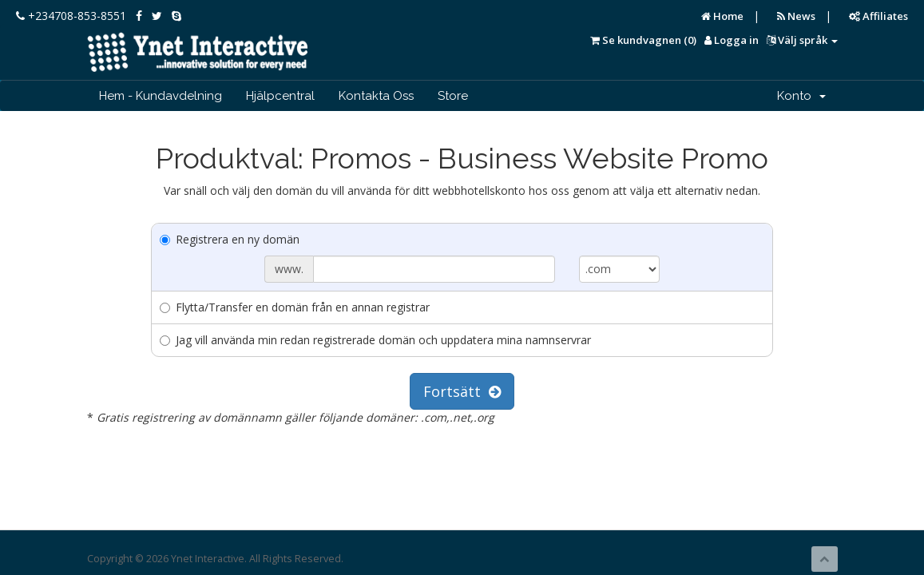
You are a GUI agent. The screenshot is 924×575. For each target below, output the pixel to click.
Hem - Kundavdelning (161, 96)
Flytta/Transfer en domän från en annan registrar (295, 307)
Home (722, 16)
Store (453, 96)
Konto (801, 96)
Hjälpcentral (280, 96)
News (796, 16)
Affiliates (878, 16)
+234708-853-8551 (71, 16)
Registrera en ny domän (230, 239)
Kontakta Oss (376, 96)
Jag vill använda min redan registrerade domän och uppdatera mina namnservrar (375, 340)
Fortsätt (462, 391)
